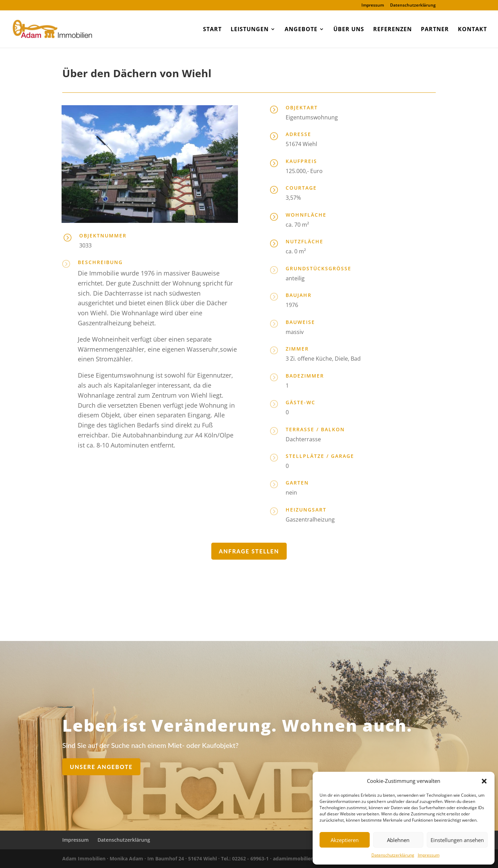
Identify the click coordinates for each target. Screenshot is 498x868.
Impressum (429, 855)
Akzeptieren (345, 840)
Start (212, 30)
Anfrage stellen (249, 551)
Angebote (301, 30)
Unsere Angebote (147, 764)
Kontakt (472, 30)
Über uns (349, 30)
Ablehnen (398, 840)
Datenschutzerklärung (393, 855)
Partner (435, 30)
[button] (484, 781)
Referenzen (393, 30)
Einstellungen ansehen (457, 840)
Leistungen (250, 30)
